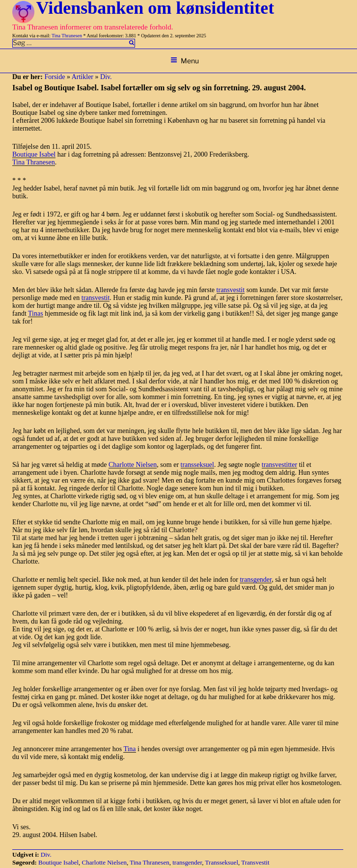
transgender (256, 580)
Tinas (36, 313)
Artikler (82, 77)
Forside (55, 77)
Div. (106, 77)
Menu (185, 61)
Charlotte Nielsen (133, 465)
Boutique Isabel (34, 154)
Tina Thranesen (67, 36)
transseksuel (197, 465)
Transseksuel (222, 862)
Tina (129, 749)
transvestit (231, 290)
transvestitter (279, 465)
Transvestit (255, 862)
